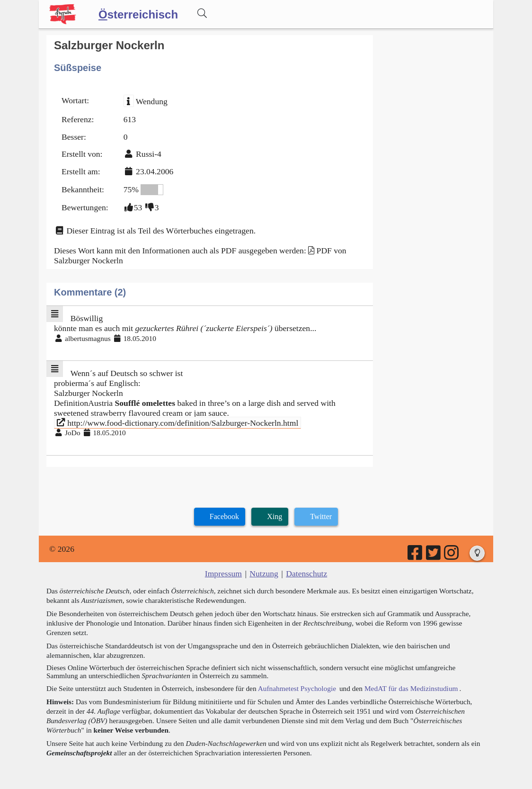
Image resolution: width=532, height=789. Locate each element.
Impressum (223, 574)
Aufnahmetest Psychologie (297, 688)
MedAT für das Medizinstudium (411, 688)
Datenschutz (306, 574)
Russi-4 (149, 154)
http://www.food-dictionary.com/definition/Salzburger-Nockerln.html (178, 422)
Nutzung (264, 574)
